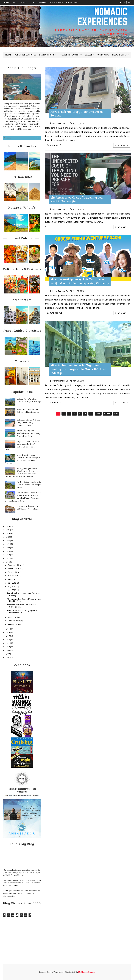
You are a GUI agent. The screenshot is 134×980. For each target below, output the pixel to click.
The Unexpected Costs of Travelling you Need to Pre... (24, 600)
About (15, 2)
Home (7, 2)
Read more (122, 145)
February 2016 (14, 621)
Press (23, 2)
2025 (8, 530)
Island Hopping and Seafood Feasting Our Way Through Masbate (28, 433)
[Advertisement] (67, 946)
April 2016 (12, 590)
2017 (8, 558)
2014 (8, 632)
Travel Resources (70, 55)
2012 (8, 640)
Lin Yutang (14, 885)
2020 (8, 548)
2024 (8, 533)
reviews (53, 145)
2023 (8, 537)
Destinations (47, 55)
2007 (8, 657)
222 (98, 414)
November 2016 (15, 569)
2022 (8, 540)
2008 (8, 654)
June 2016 (12, 583)
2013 (8, 636)
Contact (32, 2)
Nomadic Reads (56, 2)
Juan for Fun (55, 313)
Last (116, 414)
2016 (8, 562)
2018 (8, 555)
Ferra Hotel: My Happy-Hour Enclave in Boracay (24, 594)
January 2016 (13, 624)
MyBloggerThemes (87, 972)
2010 (8, 647)
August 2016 (13, 576)
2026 (8, 526)
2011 (8, 643)
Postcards (103, 55)
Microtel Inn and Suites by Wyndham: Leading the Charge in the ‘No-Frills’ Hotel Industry (78, 369)
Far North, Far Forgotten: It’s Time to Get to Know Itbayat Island (29, 485)
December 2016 (15, 565)
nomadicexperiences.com (20, 893)
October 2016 (14, 572)
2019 (8, 551)
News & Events (120, 55)
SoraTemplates (56, 972)
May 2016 (12, 586)
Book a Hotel (72, 2)
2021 (8, 544)
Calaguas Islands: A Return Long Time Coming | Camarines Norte (29, 423)
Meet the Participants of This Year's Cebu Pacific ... (22, 606)
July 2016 (12, 579)
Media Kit (42, 2)
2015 (8, 629)
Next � (107, 414)
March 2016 (13, 617)
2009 (8, 650)
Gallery (89, 55)
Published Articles (25, 55)
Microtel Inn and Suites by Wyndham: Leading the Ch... (23, 612)
